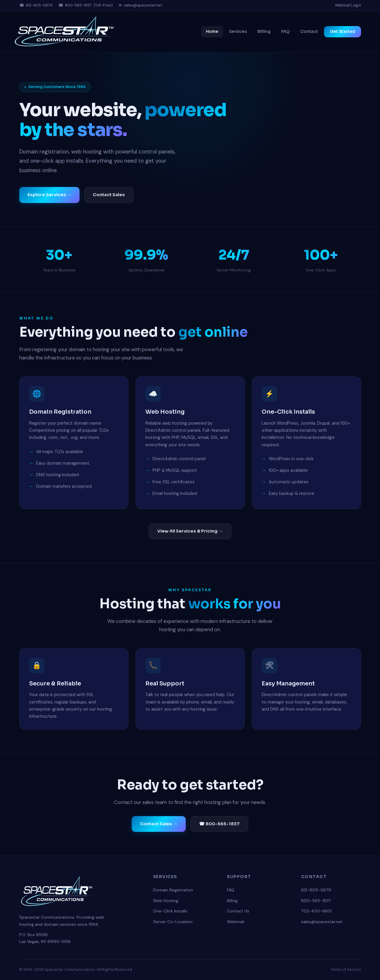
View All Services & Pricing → (190, 531)
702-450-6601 (316, 911)
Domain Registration (173, 890)
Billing (264, 32)
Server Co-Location (173, 922)
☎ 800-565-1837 (219, 824)
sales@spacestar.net (143, 5)
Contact (309, 32)
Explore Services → (50, 195)
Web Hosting (166, 901)
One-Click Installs (170, 911)
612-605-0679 (39, 5)
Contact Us (238, 911)
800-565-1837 (78, 5)
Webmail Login (348, 5)
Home (212, 32)
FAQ (285, 32)
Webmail (236, 922)
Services (238, 32)
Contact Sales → (159, 824)
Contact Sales (109, 195)
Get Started (342, 32)
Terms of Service (346, 969)
